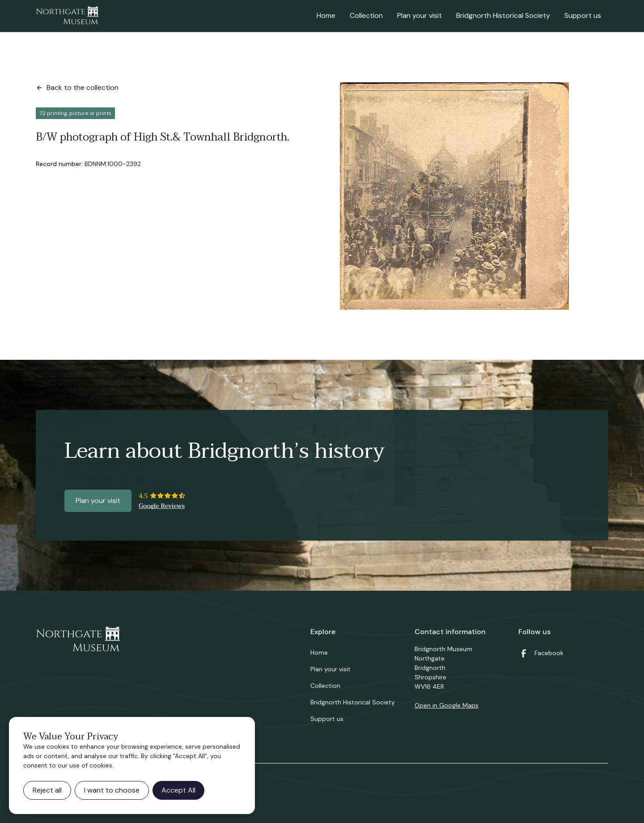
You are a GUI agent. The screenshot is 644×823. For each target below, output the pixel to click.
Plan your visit (419, 15)
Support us (583, 15)
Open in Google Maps (447, 705)
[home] (67, 16)
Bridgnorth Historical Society (503, 15)
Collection (366, 15)
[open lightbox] (454, 196)
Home (326, 15)
